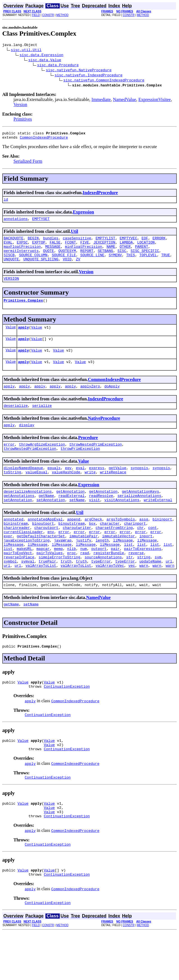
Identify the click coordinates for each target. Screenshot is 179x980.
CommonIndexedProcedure (44, 140)
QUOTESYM (67, 258)
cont (152, 553)
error (9, 462)
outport (99, 578)
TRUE (166, 263)
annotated (13, 543)
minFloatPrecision (83, 253)
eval (80, 487)
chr (140, 553)
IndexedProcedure (100, 195)
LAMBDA (126, 248)
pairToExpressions (143, 578)
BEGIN (33, 243)
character (110, 548)
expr (8, 563)
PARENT (142, 253)
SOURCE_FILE (64, 263)
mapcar (43, 578)
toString (12, 492)
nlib (71, 578)
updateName (150, 593)
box (92, 548)
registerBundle (109, 583)
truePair (47, 593)
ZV (78, 268)
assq (144, 543)
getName (46, 517)
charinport (135, 548)
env (51, 558)
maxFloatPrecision (22, 253)
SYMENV (115, 263)
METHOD (62, 15)
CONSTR (48, 15)
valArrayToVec (110, 598)
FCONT (70, 248)
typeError (101, 593)
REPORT (87, 258)
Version (20, 105)
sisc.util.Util (26, 51)
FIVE (85, 248)
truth (66, 593)
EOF (145, 243)
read (85, 583)
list (128, 573)
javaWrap (63, 568)
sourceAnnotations (103, 588)
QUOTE (48, 258)
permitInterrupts (21, 258)
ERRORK (159, 243)
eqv (68, 487)
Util (75, 236)
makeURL (25, 578)
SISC (122, 258)
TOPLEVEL (148, 263)
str (129, 588)
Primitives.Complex (23, 311)
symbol (10, 593)
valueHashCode (66, 492)
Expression (83, 215)
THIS (131, 263)
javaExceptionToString (27, 568)
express (97, 487)
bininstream (16, 548)
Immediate (101, 100)
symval (28, 593)
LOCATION (146, 248)
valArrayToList (41, 598)
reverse (136, 583)
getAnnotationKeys (140, 512)
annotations (16, 223)
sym (158, 588)
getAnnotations (19, 517)
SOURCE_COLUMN (33, 263)
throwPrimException (80, 467)
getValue (117, 487)
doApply (112, 401)
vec (132, 598)
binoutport (43, 548)
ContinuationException (67, 723)
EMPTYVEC (128, 243)
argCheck (93, 543)
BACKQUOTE (13, 243)
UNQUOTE (11, 268)
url (169, 593)
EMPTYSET (41, 223)
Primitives (23, 120)
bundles (51, 243)
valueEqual (36, 492)
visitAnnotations (122, 522)
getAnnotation (70, 512)
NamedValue (125, 100)
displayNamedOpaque (23, 487)
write (90, 492)
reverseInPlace (19, 588)
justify (83, 568)
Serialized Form (28, 164)
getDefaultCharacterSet (41, 563)
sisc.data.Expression (42, 56)
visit (94, 522)
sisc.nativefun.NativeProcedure (79, 71)
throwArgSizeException (42, 462)
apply (23, 339)
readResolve (101, 517)
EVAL (8, 248)
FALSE (55, 248)
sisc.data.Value (45, 61)
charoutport (46, 553)
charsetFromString (114, 553)
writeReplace (113, 492)
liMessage (123, 568)
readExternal (72, 517)
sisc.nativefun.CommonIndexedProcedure (104, 81)
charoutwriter (77, 553)
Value (11, 339)
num (83, 578)
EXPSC (22, 248)
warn (144, 598)
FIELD (36, 15)
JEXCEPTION (104, 248)
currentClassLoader (23, 558)
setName (77, 522)
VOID (67, 268)
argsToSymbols (121, 543)
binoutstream (72, 548)
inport (146, 563)
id (6, 203)
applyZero (90, 401)
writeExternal (158, 522)
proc (71, 583)
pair (115, 578)
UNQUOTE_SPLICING (41, 268)
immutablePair (83, 563)
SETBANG (105, 258)
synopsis (139, 487)
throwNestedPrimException (96, 462)
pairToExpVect (18, 583)
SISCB (9, 263)
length (102, 568)
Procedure (88, 454)
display (27, 442)
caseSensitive (77, 243)
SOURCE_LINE (92, 263)
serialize (42, 421)
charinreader (17, 553)
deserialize (16, 421)
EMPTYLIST (105, 243)
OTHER (125, 253)
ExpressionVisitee (154, 100)
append (74, 543)
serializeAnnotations (139, 517)
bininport (162, 543)
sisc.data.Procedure (58, 66)
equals (54, 487)
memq (58, 578)
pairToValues (50, 583)
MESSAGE (53, 253)
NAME (111, 253)
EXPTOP (39, 248)
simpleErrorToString (59, 588)
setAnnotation (18, 522)
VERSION (11, 288)
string (144, 588)
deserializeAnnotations (28, 512)
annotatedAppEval (45, 543)
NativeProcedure (104, 434)
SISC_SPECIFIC (145, 258)
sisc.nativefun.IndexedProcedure (89, 76)
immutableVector (119, 563)
